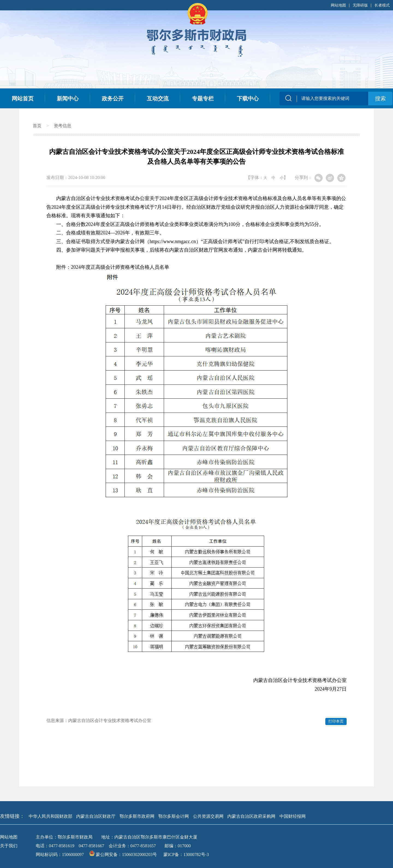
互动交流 (158, 99)
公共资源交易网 (208, 816)
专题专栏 (203, 99)
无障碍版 (360, 5)
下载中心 (248, 99)
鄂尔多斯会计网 (174, 816)
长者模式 (382, 5)
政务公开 (113, 99)
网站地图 (338, 5)
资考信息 (62, 126)
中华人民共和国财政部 (50, 816)
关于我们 (9, 846)
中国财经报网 (293, 816)
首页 (37, 126)
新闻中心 (68, 99)
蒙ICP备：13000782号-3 (186, 854)
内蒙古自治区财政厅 (96, 816)
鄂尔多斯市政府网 (137, 816)
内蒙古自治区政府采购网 (251, 816)
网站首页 (23, 99)
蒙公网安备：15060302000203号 (124, 854)
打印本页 (336, 721)
